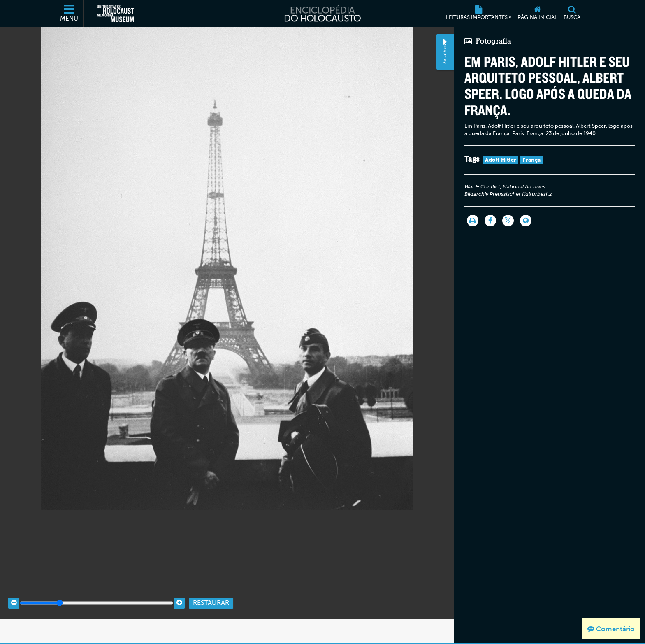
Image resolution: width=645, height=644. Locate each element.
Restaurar (211, 628)
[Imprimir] (470, 222)
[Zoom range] (96, 628)
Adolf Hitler (498, 161)
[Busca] (572, 14)
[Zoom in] (179, 628)
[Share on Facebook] (488, 222)
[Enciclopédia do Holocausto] (322, 14)
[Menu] (70, 14)
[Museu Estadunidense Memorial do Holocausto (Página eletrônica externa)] (116, 14)
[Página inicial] (537, 14)
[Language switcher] (523, 222)
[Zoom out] (14, 628)
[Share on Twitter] (506, 222)
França (529, 161)
